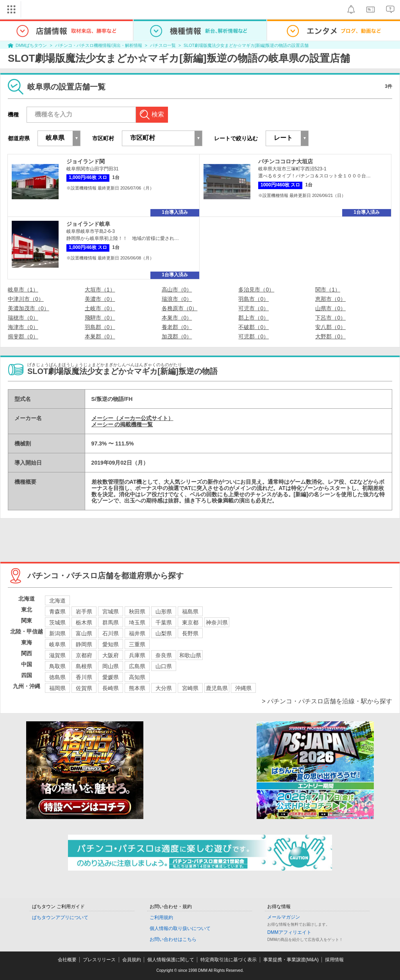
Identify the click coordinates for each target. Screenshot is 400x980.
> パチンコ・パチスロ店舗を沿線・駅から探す (327, 701)
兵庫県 (137, 655)
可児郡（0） (254, 336)
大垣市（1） (100, 290)
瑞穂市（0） (23, 318)
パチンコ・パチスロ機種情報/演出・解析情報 (99, 45)
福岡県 (57, 688)
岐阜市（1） (23, 290)
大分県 (164, 688)
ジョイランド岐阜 (88, 224)
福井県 (137, 633)
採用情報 (334, 960)
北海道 (57, 601)
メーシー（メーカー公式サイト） (132, 418)
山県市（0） (330, 308)
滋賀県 (57, 655)
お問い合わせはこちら (173, 939)
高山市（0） (177, 290)
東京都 (190, 622)
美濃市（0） (100, 299)
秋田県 (137, 612)
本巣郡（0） (100, 336)
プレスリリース (99, 960)
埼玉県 (137, 622)
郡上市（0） (254, 318)
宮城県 (111, 612)
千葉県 (164, 622)
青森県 (57, 612)
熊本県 (137, 688)
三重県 (137, 644)
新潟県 (57, 633)
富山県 (84, 633)
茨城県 (57, 622)
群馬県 (111, 622)
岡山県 (111, 666)
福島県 (190, 612)
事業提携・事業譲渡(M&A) (291, 960)
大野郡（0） (330, 336)
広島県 (137, 666)
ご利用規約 (161, 917)
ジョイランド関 (86, 161)
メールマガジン (284, 917)
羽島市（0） (254, 299)
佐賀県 (84, 688)
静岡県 (84, 644)
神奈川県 (217, 622)
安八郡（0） (330, 327)
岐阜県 (57, 644)
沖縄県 (243, 688)
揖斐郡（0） (23, 336)
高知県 (137, 677)
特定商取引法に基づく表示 (229, 960)
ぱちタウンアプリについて (60, 917)
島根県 (84, 666)
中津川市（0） (26, 299)
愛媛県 (111, 677)
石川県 (111, 633)
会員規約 (132, 960)
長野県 (190, 633)
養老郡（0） (177, 327)
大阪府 (111, 655)
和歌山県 (190, 655)
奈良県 (164, 655)
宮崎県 (190, 688)
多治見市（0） (256, 290)
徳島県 (57, 677)
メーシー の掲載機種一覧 (122, 424)
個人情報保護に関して (171, 960)
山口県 (164, 666)
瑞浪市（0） (177, 299)
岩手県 (84, 612)
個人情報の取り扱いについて (180, 928)
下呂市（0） (330, 318)
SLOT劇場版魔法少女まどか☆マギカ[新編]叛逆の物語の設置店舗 (246, 45)
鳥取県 (57, 666)
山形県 (164, 612)
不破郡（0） (254, 327)
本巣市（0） (177, 318)
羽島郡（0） (100, 327)
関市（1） (328, 290)
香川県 (84, 677)
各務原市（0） (180, 308)
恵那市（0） (330, 299)
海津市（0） (23, 327)
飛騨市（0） (100, 318)
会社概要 (67, 960)
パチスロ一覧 (163, 45)
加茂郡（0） (177, 336)
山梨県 (164, 633)
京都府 (84, 655)
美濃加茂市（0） (29, 308)
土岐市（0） (100, 308)
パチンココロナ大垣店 (286, 161)
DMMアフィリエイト (289, 932)
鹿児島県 (217, 688)
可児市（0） (254, 308)
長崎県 (111, 688)
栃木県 (84, 622)
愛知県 (111, 644)
